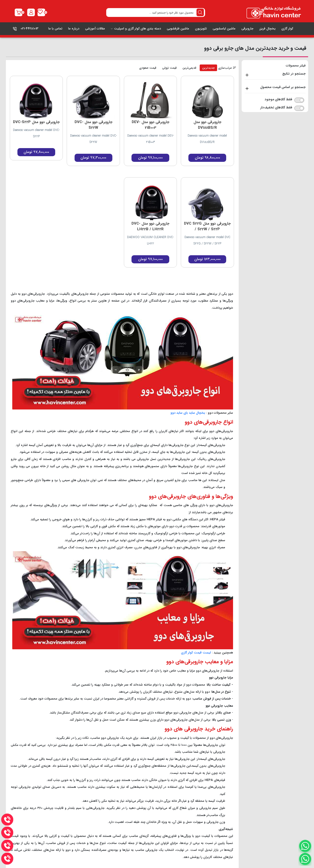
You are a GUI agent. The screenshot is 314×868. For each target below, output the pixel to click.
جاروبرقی (247, 29)
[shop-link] (19, 12)
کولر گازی (287, 29)
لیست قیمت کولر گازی (196, 653)
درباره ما (74, 29)
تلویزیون (201, 29)
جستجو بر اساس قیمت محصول (283, 87)
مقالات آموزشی (95, 29)
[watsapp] (305, 859)
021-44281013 (30, 29)
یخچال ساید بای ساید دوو (188, 413)
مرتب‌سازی (227, 68)
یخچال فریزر (267, 29)
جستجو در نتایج (294, 74)
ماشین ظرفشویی (178, 29)
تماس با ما (55, 29)
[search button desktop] (200, 12)
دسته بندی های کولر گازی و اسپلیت (136, 29)
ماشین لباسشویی (224, 29)
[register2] (31, 12)
